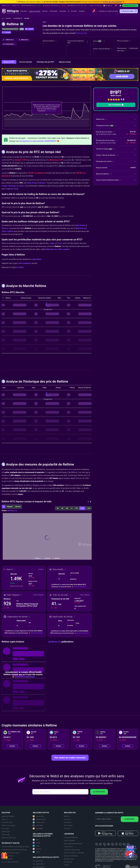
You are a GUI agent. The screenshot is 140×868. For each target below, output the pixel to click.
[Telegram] (101, 844)
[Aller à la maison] (3, 19)
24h (100, 41)
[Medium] (116, 844)
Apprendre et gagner (8, 816)
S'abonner (129, 819)
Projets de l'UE (68, 847)
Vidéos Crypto (6, 832)
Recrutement (68, 862)
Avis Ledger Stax (38, 861)
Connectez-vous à (130, 5)
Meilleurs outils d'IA (8, 856)
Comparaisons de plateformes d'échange (14, 850)
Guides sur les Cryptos (9, 825)
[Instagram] (120, 844)
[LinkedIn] (112, 844)
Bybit (29, 183)
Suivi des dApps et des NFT (10, 862)
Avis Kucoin (67, 828)
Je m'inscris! (99, 792)
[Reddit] (124, 844)
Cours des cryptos (7, 859)
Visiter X (41, 569)
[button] (95, 6)
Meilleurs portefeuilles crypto (10, 853)
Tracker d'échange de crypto (13, 186)
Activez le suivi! (81, 33)
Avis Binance (68, 822)
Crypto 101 (5, 819)
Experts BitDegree (69, 840)
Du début (20, 267)
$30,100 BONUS (116, 105)
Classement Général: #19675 (10, 29)
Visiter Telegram (39, 595)
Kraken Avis (67, 819)
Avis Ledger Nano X (39, 864)
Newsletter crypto (7, 822)
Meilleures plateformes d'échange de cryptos (15, 847)
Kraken (35, 183)
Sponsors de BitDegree (71, 856)
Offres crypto (6, 835)
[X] (97, 844)
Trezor (16, 189)
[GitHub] (128, 844)
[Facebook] (108, 844)
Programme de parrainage (72, 850)
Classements (18, 18)
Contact (66, 865)
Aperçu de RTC (9, 62)
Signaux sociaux (65, 62)
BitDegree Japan (69, 859)
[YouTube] (105, 844)
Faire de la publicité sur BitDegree (74, 853)
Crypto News (36, 259)
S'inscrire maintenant (80, 587)
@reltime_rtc (12, 511)
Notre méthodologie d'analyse (73, 844)
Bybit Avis (67, 816)
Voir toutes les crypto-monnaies (70, 758)
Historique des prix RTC (46, 62)
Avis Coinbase (68, 825)
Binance (43, 183)
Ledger (8, 189)
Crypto (9, 18)
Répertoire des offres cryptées (58, 249)
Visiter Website (85, 595)
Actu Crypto (5, 828)
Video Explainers (24, 263)
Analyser (12, 746)
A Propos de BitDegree (71, 837)
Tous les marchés (26, 62)
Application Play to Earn (9, 838)
